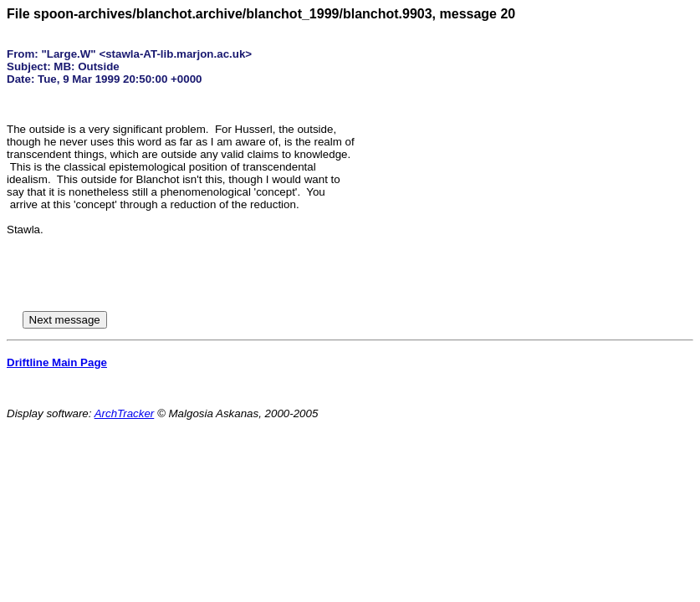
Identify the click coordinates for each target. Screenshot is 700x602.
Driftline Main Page (57, 362)
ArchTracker (125, 413)
